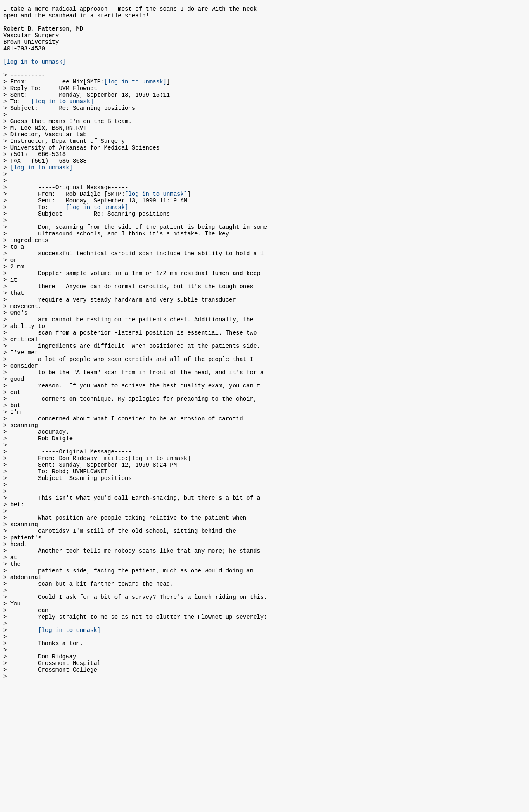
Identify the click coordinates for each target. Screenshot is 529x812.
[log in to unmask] (35, 72)
